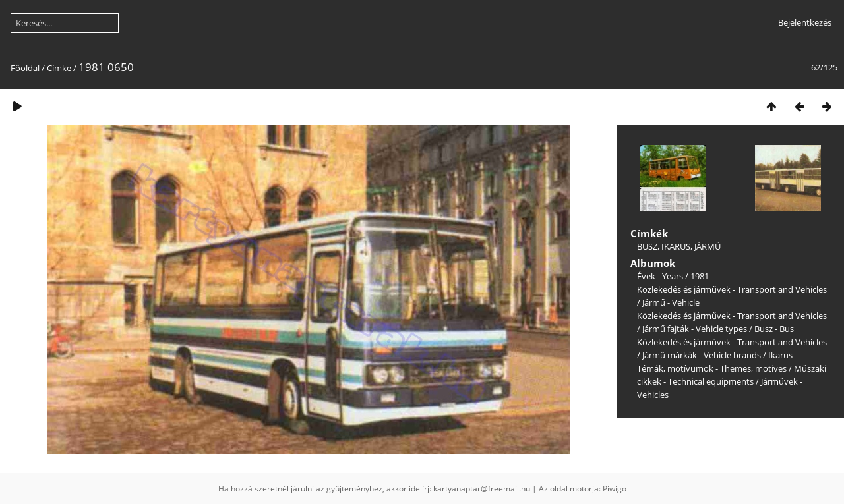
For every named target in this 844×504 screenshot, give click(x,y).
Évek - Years (660, 276)
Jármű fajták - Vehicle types (695, 329)
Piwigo (615, 489)
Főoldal (25, 68)
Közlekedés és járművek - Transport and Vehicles (732, 289)
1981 (700, 276)
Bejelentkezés (805, 22)
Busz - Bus (774, 329)
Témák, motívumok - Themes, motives (712, 368)
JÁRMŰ (708, 246)
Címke (59, 68)
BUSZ (647, 246)
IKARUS (676, 246)
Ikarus (780, 355)
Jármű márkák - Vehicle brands (702, 355)
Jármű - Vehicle (671, 302)
